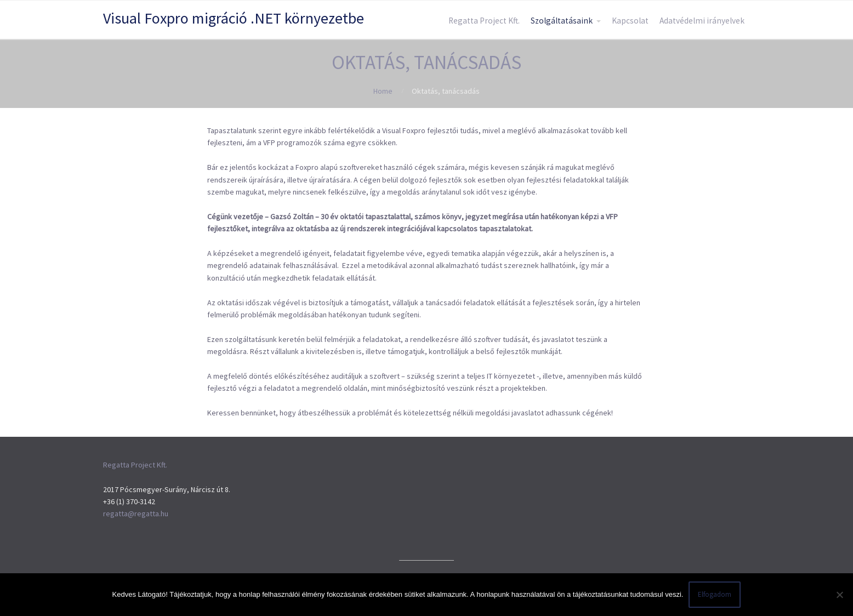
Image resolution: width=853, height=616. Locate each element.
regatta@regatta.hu (136, 514)
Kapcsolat (630, 21)
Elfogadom (715, 594)
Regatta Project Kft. (484, 21)
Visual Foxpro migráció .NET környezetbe (234, 18)
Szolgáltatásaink (562, 21)
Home (383, 91)
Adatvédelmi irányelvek (702, 21)
